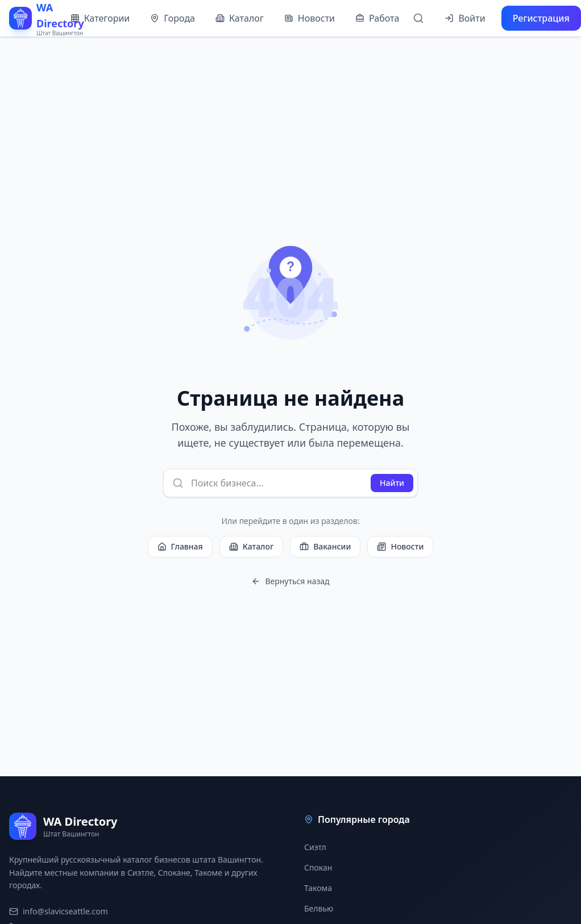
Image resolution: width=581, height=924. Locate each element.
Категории (100, 18)
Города (173, 18)
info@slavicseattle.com (59, 911)
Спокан (318, 867)
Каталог (240, 18)
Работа (377, 18)
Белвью (319, 908)
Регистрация (541, 18)
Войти (465, 18)
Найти (392, 483)
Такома (318, 888)
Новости (310, 18)
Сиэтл (315, 847)
